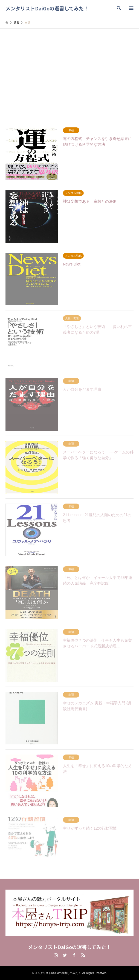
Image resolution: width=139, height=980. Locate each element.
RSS (83, 955)
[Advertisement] (69, 81)
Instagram (56, 955)
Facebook (74, 955)
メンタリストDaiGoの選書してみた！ (69, 947)
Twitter (65, 955)
